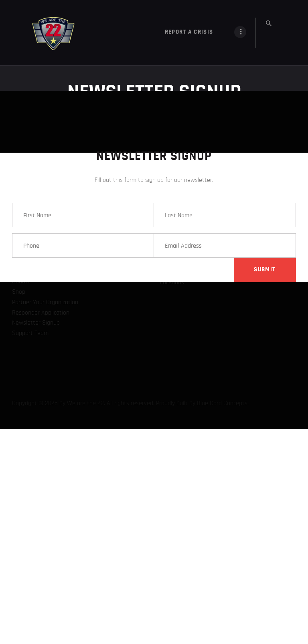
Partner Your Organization (45, 20)
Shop (19, 10)
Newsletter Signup (36, 41)
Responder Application (41, 31)
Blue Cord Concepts (222, 121)
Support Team (30, 51)
